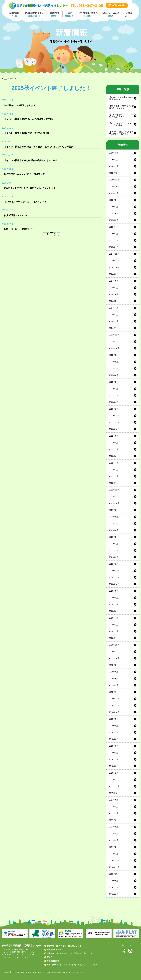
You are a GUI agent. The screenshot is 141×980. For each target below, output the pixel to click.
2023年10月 (114, 348)
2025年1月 (114, 247)
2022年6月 (114, 456)
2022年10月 (114, 429)
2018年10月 (114, 712)
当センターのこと (54, 965)
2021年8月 (114, 517)
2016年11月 (114, 867)
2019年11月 (114, 652)
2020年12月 (114, 571)
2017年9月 (114, 800)
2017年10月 (114, 793)
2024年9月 (114, 274)
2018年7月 (114, 732)
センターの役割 (69, 965)
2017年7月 (114, 813)
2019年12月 (114, 645)
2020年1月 (114, 638)
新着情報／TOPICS (15, 14)
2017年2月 (114, 847)
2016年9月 (114, 881)
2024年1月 (114, 328)
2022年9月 (114, 436)
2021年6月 (114, 530)
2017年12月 (114, 780)
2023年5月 (114, 382)
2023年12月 (114, 335)
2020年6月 (114, 611)
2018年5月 (114, 746)
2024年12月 (114, 254)
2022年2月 (114, 476)
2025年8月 (114, 200)
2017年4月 (114, 834)
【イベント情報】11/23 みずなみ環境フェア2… (121, 116)
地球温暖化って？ (54, 950)
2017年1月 (114, 854)
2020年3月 (114, 625)
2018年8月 (114, 726)
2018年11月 (114, 705)
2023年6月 (114, 375)
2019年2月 (114, 685)
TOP (5, 79)
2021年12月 (114, 490)
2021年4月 (114, 544)
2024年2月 (114, 321)
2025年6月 (114, 213)
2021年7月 (114, 523)
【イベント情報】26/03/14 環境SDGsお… (121, 98)
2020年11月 (114, 577)
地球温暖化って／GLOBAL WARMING (34, 14)
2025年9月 (114, 193)
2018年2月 (114, 766)
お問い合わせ (76, 946)
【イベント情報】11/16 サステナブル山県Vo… (121, 124)
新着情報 (50, 946)
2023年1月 (114, 409)
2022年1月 (114, 483)
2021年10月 (114, 503)
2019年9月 (114, 665)
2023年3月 (114, 395)
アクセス (62, 946)
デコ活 (70, 14)
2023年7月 (114, 368)
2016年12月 (114, 860)
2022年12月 (114, 416)
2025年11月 (114, 180)
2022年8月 (114, 443)
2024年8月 (114, 281)
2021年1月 (114, 564)
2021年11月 (114, 497)
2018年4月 (114, 753)
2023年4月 (114, 389)
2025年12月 (114, 173)
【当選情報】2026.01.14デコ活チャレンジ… (121, 107)
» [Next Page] (58, 234)
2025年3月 (114, 234)
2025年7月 (114, 207)
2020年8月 (114, 598)
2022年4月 (114, 463)
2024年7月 (114, 288)
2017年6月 (114, 820)
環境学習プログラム (64, 953)
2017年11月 (114, 786)
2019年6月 (114, 679)
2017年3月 (114, 840)
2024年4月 (114, 308)
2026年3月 (114, 153)
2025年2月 (114, 240)
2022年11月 (114, 422)
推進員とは (82, 965)
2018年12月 (114, 699)
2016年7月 (114, 887)
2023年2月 (114, 402)
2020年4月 (114, 618)
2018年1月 (114, 773)
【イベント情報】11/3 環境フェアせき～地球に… (121, 133)
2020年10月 (114, 584)
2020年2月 (114, 631)
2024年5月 (114, 301)
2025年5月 (114, 220)
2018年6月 (114, 739)
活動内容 (50, 953)
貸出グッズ (88, 953)
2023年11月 (114, 342)
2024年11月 (114, 261)
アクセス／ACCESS (128, 14)
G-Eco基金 (93, 965)
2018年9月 (114, 719)
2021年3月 (114, 550)
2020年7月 (114, 604)
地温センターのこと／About (111, 14)
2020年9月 (114, 591)
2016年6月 (114, 894)
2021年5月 (114, 537)
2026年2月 (114, 160)
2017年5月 (114, 827)
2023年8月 (114, 362)
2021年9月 (114, 510)
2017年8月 (114, 807)
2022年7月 (114, 449)
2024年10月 (114, 267)
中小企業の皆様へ (88, 14)
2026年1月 (114, 166)
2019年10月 (114, 658)
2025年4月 (114, 227)
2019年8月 (114, 672)
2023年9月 (114, 355)
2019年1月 (114, 692)
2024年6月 (114, 294)
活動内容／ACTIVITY (55, 14)
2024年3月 (114, 315)
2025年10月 (114, 187)
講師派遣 (78, 953)
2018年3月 (114, 759)
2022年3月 (114, 470)
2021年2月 (114, 557)
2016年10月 (114, 874)
